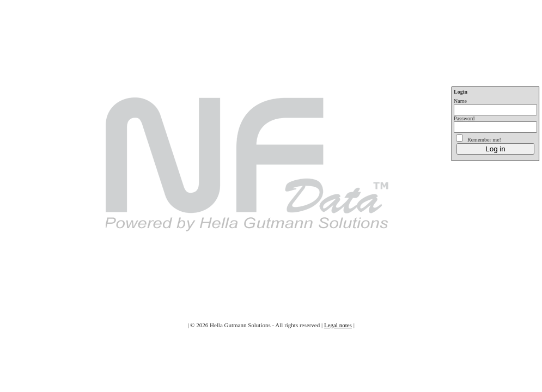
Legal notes (338, 325)
